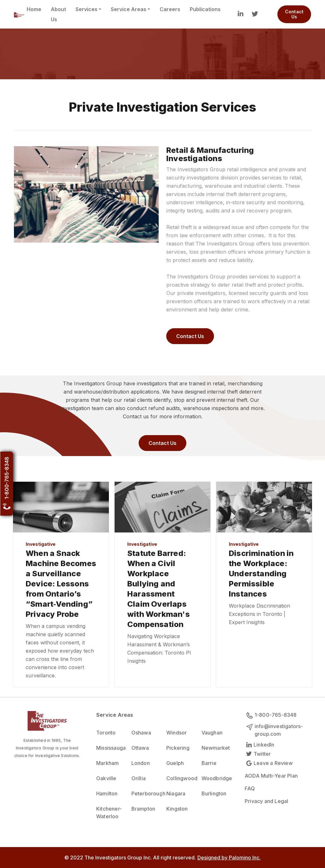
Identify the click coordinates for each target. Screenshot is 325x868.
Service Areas (129, 9)
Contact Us (294, 14)
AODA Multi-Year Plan (271, 776)
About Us (58, 14)
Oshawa (141, 733)
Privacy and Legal (266, 801)
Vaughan (212, 733)
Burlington (214, 793)
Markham (107, 763)
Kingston (177, 809)
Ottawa (140, 748)
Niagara (176, 793)
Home (34, 9)
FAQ (250, 788)
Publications (205, 9)
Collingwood (180, 778)
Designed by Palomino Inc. (229, 858)
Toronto (106, 733)
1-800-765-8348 (7, 483)
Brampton (143, 809)
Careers (170, 9)
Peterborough (145, 793)
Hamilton (107, 793)
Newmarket (215, 748)
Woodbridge (215, 778)
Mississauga (110, 748)
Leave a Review (269, 763)
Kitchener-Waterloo (109, 813)
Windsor (176, 733)
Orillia (139, 778)
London (141, 763)
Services (86, 9)
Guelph (175, 763)
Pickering (178, 748)
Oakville (106, 778)
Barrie (209, 763)
